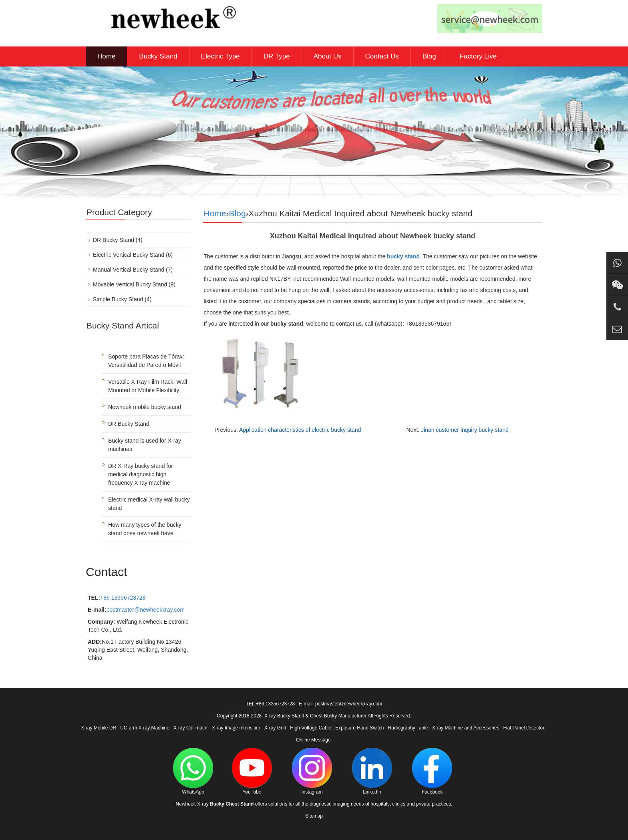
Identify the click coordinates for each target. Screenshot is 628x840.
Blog (429, 56)
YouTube (252, 771)
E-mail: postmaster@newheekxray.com (340, 704)
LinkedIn (372, 771)
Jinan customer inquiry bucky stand (465, 430)
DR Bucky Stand (114, 240)
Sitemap (314, 816)
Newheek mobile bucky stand (145, 407)
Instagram (312, 771)
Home (106, 56)
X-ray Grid (275, 728)
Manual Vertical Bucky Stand (129, 270)
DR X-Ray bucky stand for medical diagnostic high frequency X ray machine (141, 474)
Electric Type (220, 56)
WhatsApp (193, 771)
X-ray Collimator (191, 728)
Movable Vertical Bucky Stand (130, 284)
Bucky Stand (158, 56)
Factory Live (478, 56)
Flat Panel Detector (524, 728)
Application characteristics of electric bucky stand (300, 430)
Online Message (313, 740)
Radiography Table (408, 728)
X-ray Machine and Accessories (465, 728)
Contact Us (382, 56)
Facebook (432, 771)
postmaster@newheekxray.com (146, 610)
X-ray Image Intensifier (236, 728)
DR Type (277, 56)
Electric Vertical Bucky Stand (129, 255)
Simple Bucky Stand (118, 299)
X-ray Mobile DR (99, 728)
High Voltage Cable (311, 728)
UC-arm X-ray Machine (145, 728)
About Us (328, 56)
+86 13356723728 (123, 598)
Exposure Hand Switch (359, 728)
